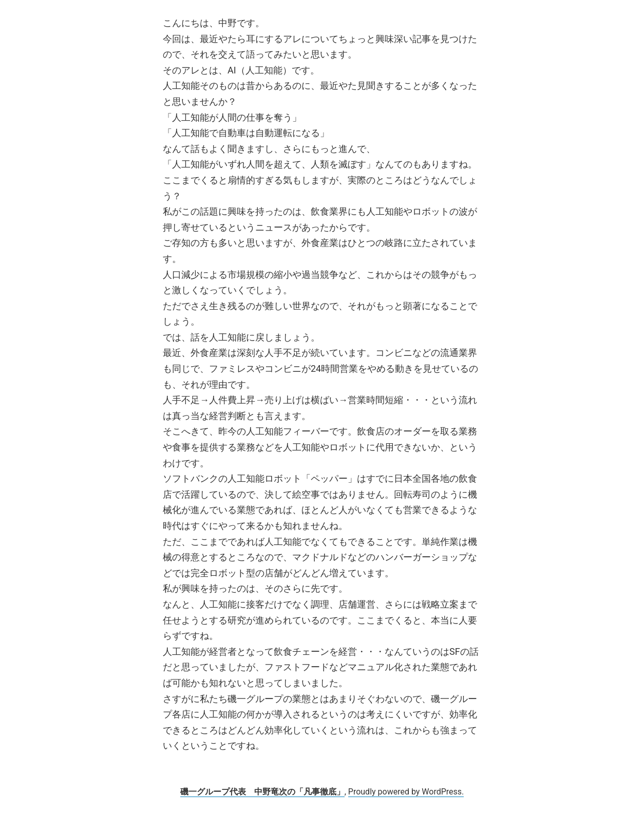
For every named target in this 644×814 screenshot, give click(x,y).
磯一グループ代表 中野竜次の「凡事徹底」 (262, 792)
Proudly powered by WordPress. (406, 792)
